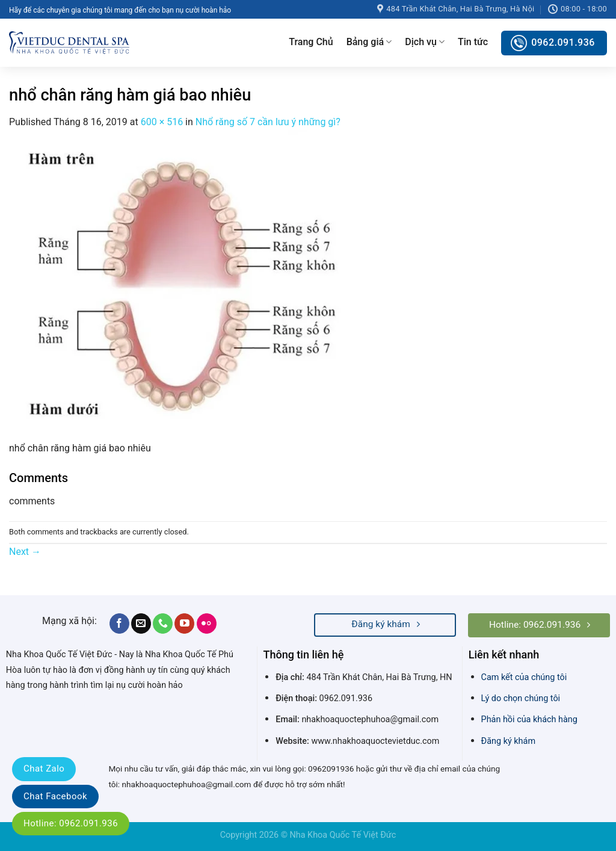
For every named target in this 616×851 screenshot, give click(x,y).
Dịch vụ (425, 42)
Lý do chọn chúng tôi (521, 698)
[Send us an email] (141, 624)
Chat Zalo (44, 769)
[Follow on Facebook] (119, 624)
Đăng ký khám (508, 741)
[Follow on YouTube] (184, 624)
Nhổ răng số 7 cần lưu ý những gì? (268, 122)
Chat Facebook (55, 796)
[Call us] (163, 624)
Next (25, 552)
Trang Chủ (311, 42)
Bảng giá (369, 42)
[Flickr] (207, 624)
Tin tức (473, 42)
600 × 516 (162, 122)
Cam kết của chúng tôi (524, 677)
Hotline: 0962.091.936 (71, 823)
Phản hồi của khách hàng (529, 719)
